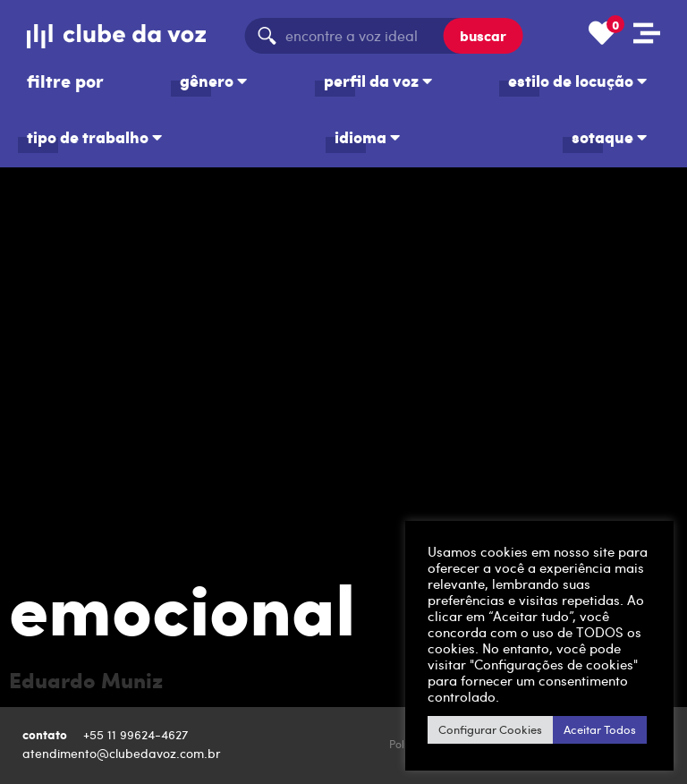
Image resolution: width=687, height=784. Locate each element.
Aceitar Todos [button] (600, 729)
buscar (483, 35)
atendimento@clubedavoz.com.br (123, 753)
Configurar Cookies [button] (490, 729)
